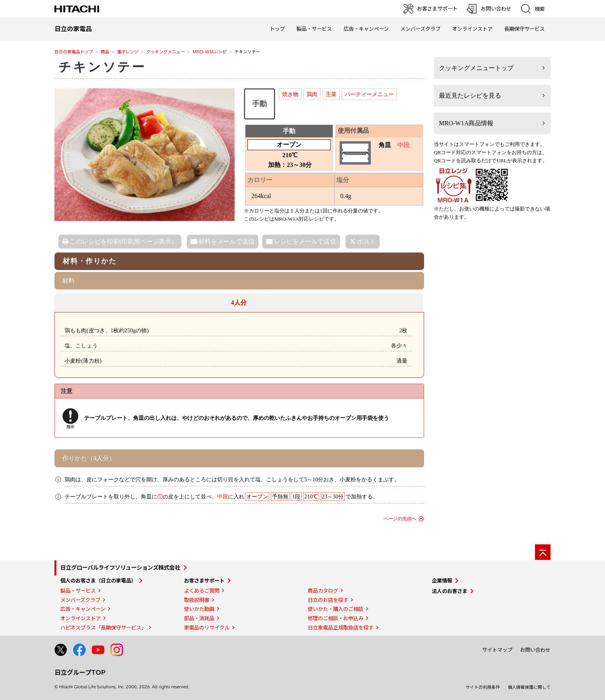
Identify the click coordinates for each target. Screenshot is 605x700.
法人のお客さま (450, 591)
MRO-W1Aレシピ (210, 52)
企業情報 (442, 581)
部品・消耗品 (199, 618)
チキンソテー (102, 67)
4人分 (239, 303)
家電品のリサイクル (207, 628)
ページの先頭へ (400, 519)
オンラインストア (472, 29)
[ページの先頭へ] (543, 552)
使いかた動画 (199, 609)
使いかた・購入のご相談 (336, 609)
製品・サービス (78, 591)
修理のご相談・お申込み (336, 618)
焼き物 (290, 94)
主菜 (331, 94)
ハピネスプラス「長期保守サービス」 (103, 628)
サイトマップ (497, 650)
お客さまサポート (204, 581)
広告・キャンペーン (83, 609)
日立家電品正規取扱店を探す (341, 628)
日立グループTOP (80, 672)
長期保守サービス (524, 29)
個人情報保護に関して (529, 687)
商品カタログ (323, 591)
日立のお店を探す (328, 600)
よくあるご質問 (202, 591)
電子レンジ (128, 52)
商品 (105, 52)
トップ (277, 29)
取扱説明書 (197, 600)
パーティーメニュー (369, 94)
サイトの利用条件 (483, 687)
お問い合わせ (535, 650)
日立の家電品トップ (74, 52)
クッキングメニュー (166, 52)
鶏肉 (312, 94)
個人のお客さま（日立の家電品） (98, 581)
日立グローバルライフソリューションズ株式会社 (120, 568)
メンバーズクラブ (420, 29)
